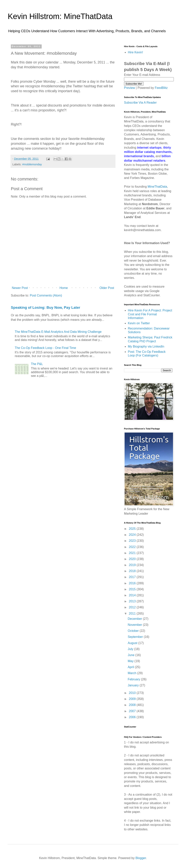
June (131, 655)
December (135, 619)
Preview (130, 88)
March (132, 673)
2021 (133, 553)
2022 (133, 547)
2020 (133, 559)
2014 (133, 595)
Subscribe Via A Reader (140, 103)
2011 (133, 613)
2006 (133, 717)
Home (64, 288)
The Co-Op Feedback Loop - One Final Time (45, 348)
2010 (133, 693)
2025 (133, 529)
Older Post (107, 288)
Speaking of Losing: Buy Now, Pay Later (46, 307)
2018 (133, 571)
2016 (133, 583)
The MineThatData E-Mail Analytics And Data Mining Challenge (58, 332)
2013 (133, 601)
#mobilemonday (32, 164)
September (136, 637)
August (133, 643)
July (131, 649)
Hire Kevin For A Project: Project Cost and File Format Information (150, 314)
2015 (133, 589)
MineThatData (157, 187)
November (135, 625)
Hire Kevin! (135, 52)
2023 (133, 541)
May (131, 661)
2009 (133, 699)
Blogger (141, 858)
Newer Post (20, 288)
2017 (133, 577)
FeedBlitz (161, 88)
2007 (133, 711)
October (134, 631)
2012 (133, 607)
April (131, 667)
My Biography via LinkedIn (146, 346)
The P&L (37, 364)
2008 (133, 705)
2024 (133, 535)
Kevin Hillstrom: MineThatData (60, 16)
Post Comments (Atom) (46, 295)
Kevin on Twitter (139, 323)
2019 (133, 565)
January (134, 685)
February (134, 679)
